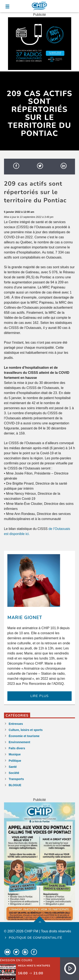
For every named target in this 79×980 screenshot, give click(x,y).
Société (14, 773)
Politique (15, 761)
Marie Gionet (25, 618)
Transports (16, 779)
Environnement (19, 742)
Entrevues (16, 724)
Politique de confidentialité (35, 938)
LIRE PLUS (39, 696)
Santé (13, 767)
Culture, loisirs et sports (26, 730)
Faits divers (17, 748)
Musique (15, 754)
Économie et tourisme (24, 736)
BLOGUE (15, 785)
